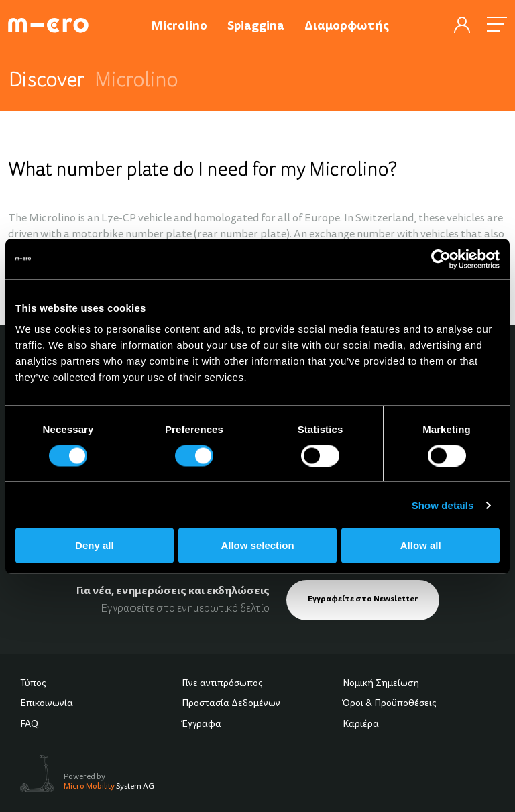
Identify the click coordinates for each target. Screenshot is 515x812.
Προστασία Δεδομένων (231, 704)
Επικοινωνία (47, 704)
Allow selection (257, 545)
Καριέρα (361, 725)
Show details (443, 505)
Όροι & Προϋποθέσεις (390, 704)
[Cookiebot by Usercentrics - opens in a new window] (441, 259)
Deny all (95, 545)
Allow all (421, 545)
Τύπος (33, 684)
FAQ (29, 725)
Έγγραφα (202, 725)
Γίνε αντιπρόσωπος (222, 684)
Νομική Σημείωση (381, 684)
